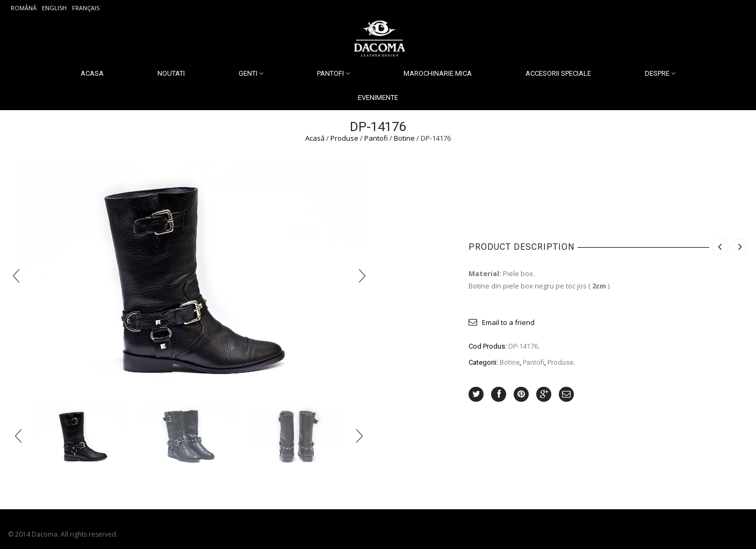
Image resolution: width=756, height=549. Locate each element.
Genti (248, 73)
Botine (404, 138)
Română (24, 8)
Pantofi (330, 73)
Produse (344, 138)
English (54, 8)
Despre (657, 73)
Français (86, 8)
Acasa (92, 73)
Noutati (171, 73)
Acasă (315, 138)
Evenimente (378, 97)
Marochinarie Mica (438, 73)
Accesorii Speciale (558, 73)
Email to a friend (508, 322)
